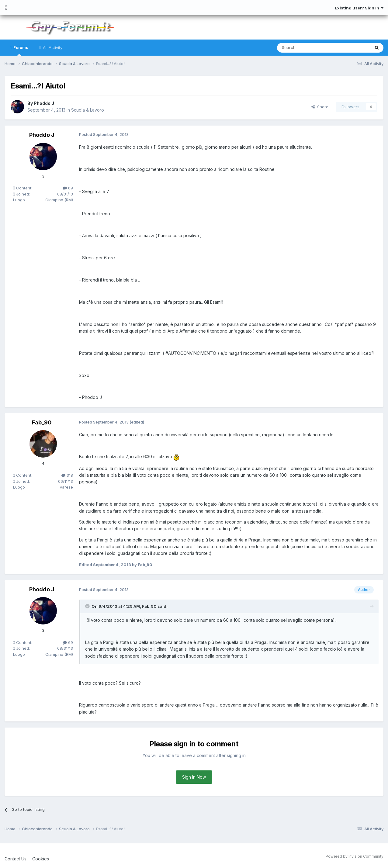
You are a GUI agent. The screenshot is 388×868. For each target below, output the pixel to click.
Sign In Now (194, 777)
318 (67, 475)
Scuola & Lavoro (88, 110)
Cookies (41, 859)
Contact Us (16, 859)
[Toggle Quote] (88, 606)
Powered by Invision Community (355, 856)
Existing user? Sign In (359, 8)
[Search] (308, 48)
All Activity (52, 47)
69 (68, 188)
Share (320, 107)
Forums (20, 50)
